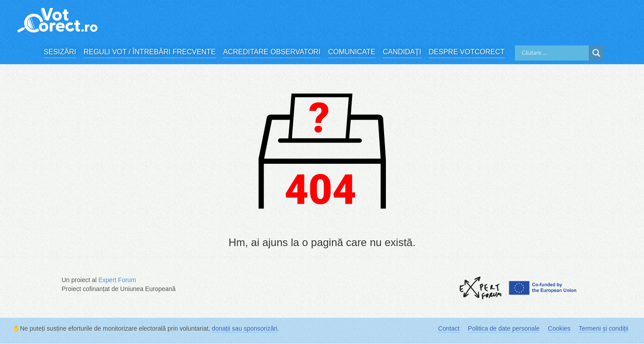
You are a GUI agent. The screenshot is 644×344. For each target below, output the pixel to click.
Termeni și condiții (603, 328)
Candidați (402, 52)
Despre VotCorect (467, 52)
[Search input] (554, 53)
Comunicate (352, 52)
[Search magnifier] (596, 53)
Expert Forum (117, 280)
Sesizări (60, 52)
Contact (449, 328)
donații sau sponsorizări (245, 328)
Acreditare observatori (272, 52)
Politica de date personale (504, 328)
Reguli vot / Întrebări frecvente (150, 52)
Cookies (559, 328)
